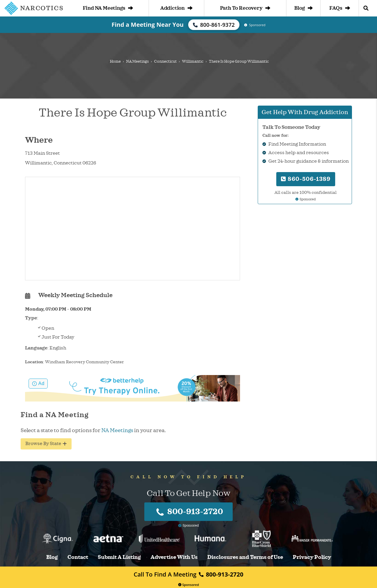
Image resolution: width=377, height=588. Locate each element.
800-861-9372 (214, 25)
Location (34, 362)
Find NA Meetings (108, 8)
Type (31, 318)
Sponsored (189, 585)
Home (115, 61)
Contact (78, 557)
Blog (303, 8)
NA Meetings (137, 61)
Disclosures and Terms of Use (245, 557)
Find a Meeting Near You (148, 25)
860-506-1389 (306, 179)
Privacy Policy (312, 557)
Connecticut (165, 61)
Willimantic (193, 61)
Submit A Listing (119, 557)
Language (36, 348)
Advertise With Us (174, 557)
